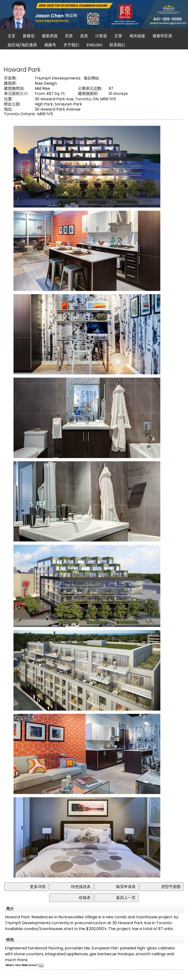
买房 (69, 36)
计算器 (101, 36)
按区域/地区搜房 (22, 45)
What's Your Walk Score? (25, 965)
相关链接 (137, 36)
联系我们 (117, 45)
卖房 (84, 36)
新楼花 (29, 36)
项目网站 (91, 78)
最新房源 (50, 36)
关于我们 (71, 45)
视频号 (50, 45)
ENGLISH (94, 45)
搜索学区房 (162, 36)
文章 (118, 36)
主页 (12, 36)
